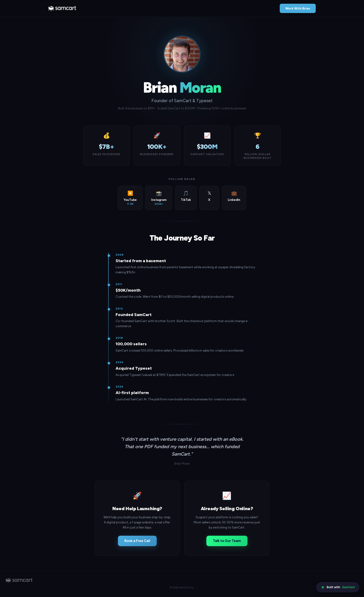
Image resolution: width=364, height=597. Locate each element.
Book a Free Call (137, 541)
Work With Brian (298, 8)
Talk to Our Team (227, 541)
